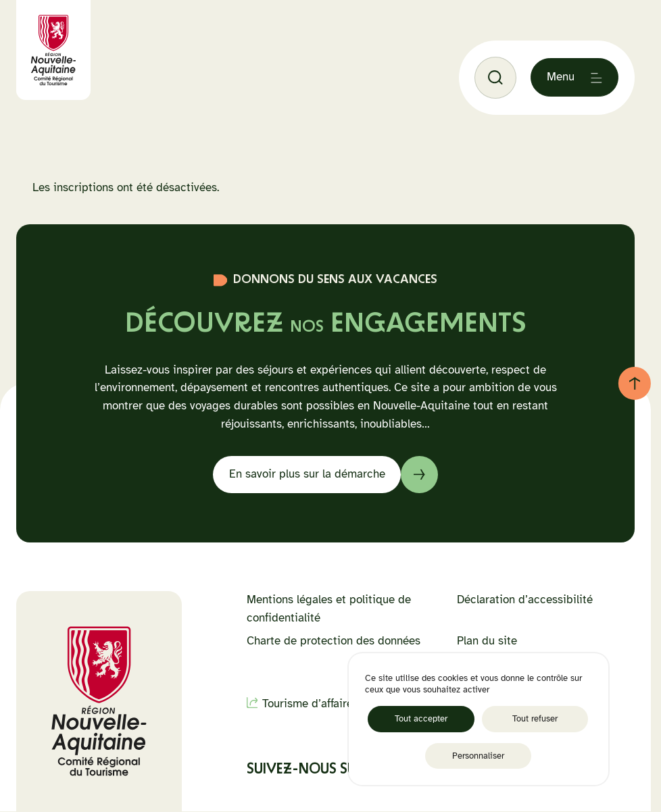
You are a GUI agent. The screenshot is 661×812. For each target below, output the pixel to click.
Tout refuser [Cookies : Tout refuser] (535, 718)
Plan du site (487, 641)
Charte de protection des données (334, 641)
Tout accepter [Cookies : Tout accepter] (421, 718)
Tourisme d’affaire (308, 704)
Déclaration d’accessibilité (525, 600)
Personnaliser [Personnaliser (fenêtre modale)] (478, 756)
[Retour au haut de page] (635, 383)
